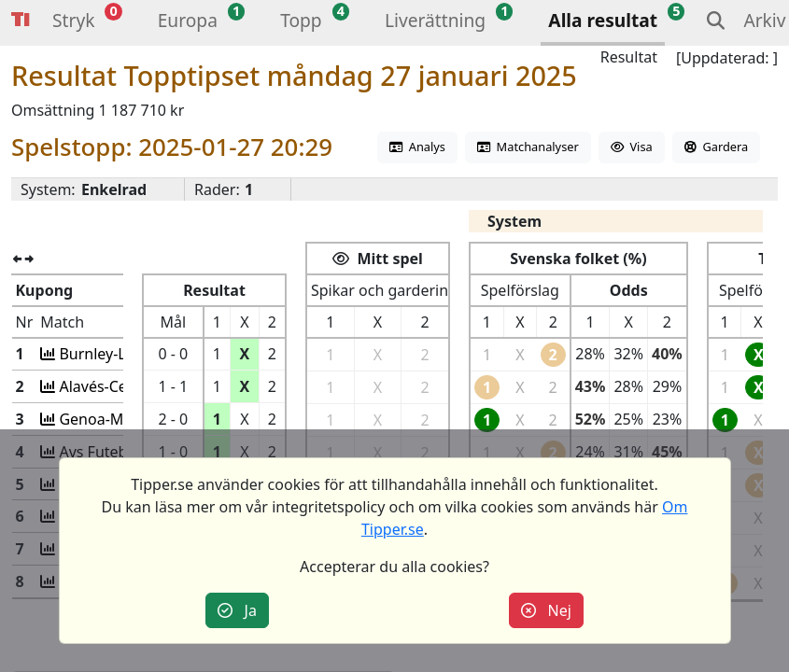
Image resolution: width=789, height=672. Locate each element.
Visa (632, 147)
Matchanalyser (528, 147)
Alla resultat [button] (603, 20)
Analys (417, 147)
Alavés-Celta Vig (114, 386)
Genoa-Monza (108, 419)
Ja (237, 610)
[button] (73, 23)
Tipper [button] (21, 20)
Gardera (716, 147)
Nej (546, 610)
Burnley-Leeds (109, 354)
